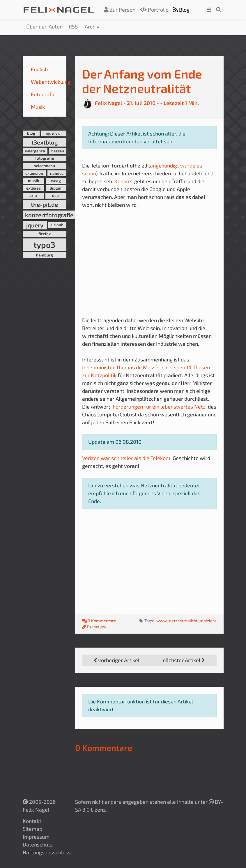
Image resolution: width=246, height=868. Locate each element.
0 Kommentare (100, 621)
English (39, 69)
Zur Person (120, 10)
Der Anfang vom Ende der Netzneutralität (142, 81)
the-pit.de (44, 204)
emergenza (35, 151)
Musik (38, 107)
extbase (33, 188)
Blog (181, 10)
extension (34, 173)
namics (57, 173)
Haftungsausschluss (47, 852)
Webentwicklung (51, 82)
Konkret (124, 181)
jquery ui (54, 133)
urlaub (57, 225)
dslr (56, 195)
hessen (58, 151)
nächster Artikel (184, 660)
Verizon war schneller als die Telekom (126, 458)
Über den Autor (44, 26)
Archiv (92, 26)
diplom (56, 188)
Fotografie (43, 94)
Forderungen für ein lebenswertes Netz (159, 407)
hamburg (45, 255)
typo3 (44, 245)
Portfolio (154, 10)
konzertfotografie (49, 215)
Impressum (36, 837)
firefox (45, 234)
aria (33, 195)
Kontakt (32, 821)
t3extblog (45, 142)
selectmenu (45, 166)
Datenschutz (38, 844)
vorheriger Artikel (117, 660)
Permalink (94, 627)
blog (31, 133)
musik (33, 181)
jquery (35, 225)
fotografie (45, 158)
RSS (73, 26)
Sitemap (32, 829)
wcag (56, 181)
